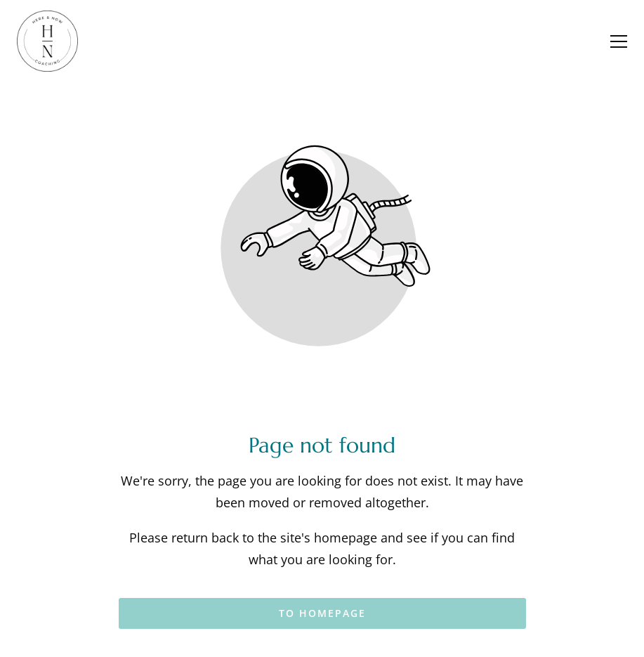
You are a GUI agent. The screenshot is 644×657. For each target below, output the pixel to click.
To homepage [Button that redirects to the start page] (322, 613)
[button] (619, 41)
